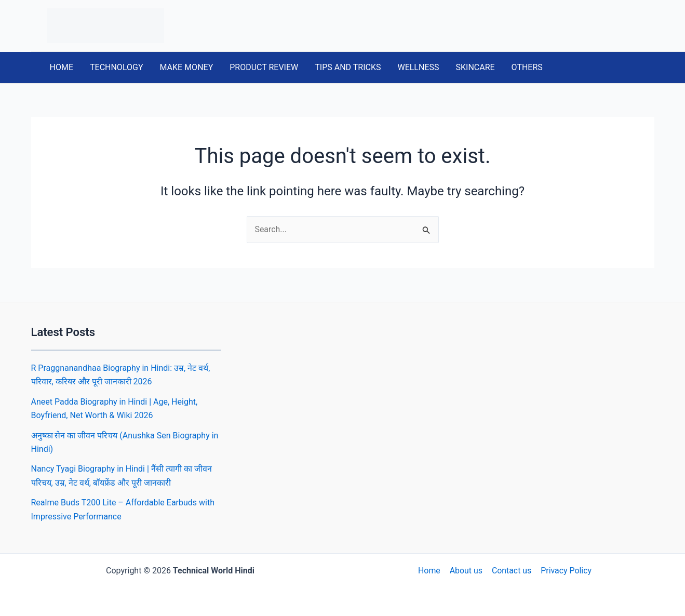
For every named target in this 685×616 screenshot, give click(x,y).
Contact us (511, 571)
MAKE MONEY (187, 67)
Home (430, 571)
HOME (62, 67)
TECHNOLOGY (117, 67)
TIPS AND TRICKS (348, 67)
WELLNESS (418, 67)
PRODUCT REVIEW (264, 67)
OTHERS (527, 67)
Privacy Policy (565, 571)
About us (466, 571)
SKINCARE (475, 67)
